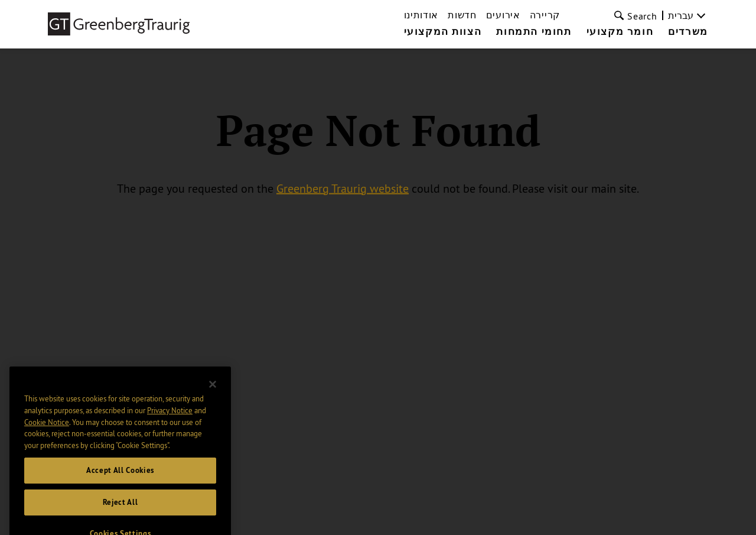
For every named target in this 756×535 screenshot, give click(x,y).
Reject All (120, 510)
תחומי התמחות (534, 32)
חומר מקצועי (620, 32)
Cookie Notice (47, 430)
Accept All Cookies (120, 479)
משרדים (688, 32)
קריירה (545, 15)
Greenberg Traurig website (343, 188)
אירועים (503, 15)
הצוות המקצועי (443, 32)
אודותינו (421, 15)
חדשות (462, 15)
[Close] (213, 393)
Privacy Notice (170, 419)
